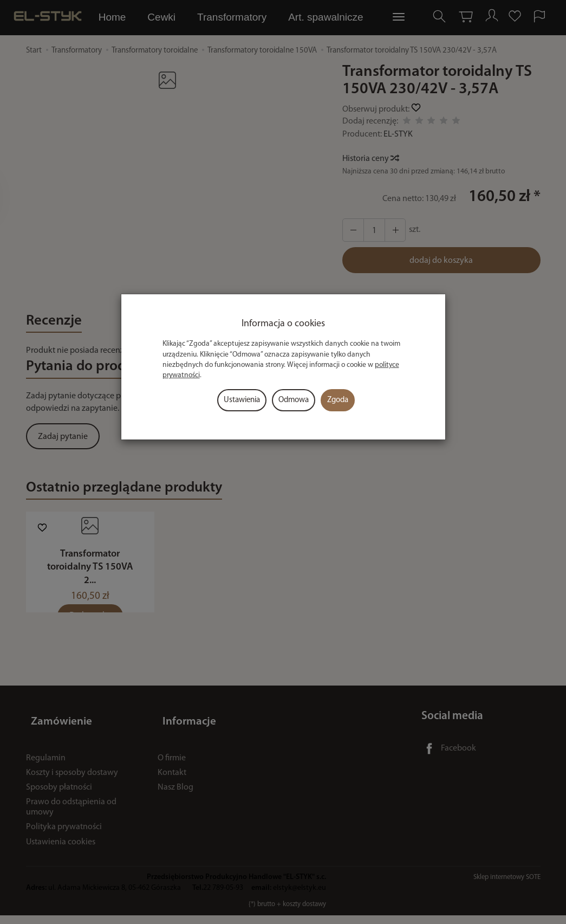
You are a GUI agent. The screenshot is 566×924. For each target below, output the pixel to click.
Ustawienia (242, 400)
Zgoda (338, 400)
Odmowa (294, 400)
